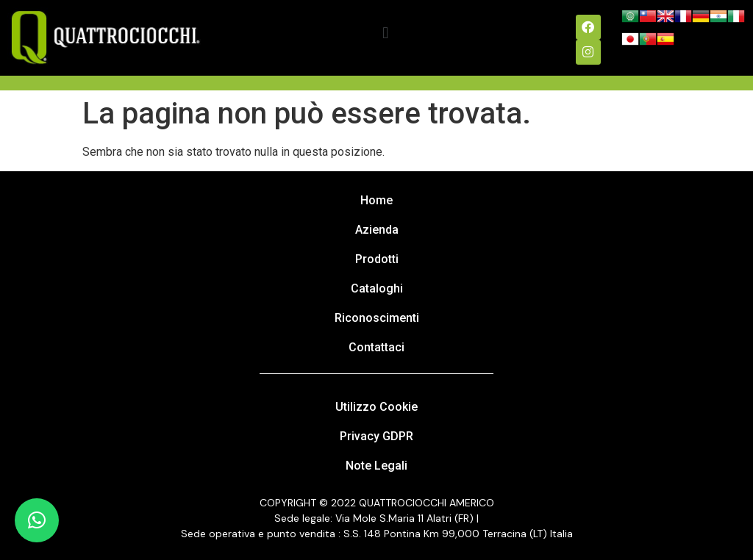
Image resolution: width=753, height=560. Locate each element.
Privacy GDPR (376, 436)
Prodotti (377, 259)
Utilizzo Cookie (376, 407)
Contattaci (376, 347)
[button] (386, 33)
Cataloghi (377, 288)
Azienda (377, 230)
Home (376, 200)
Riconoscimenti (377, 318)
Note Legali (376, 466)
